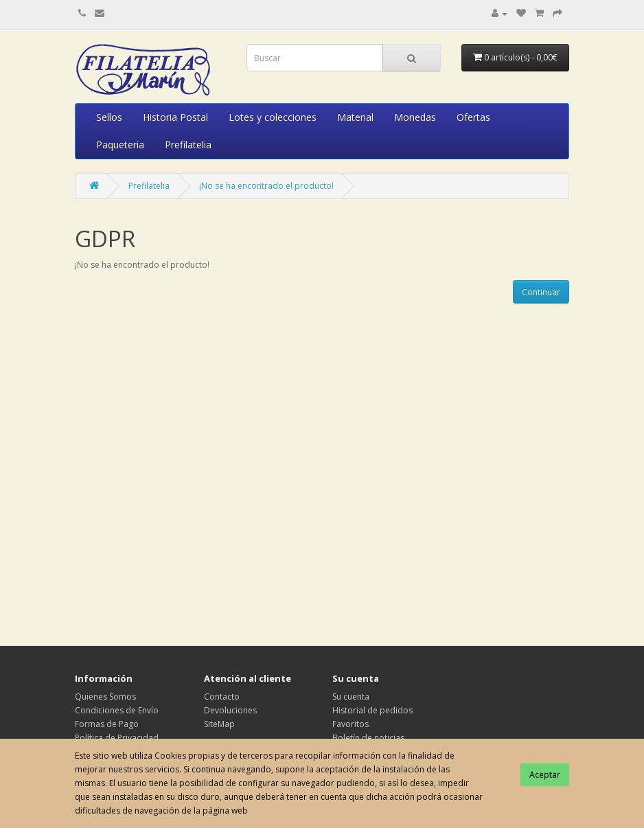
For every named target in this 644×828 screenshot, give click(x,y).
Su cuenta (351, 697)
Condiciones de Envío (117, 710)
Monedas (415, 117)
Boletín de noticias (368, 738)
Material (355, 117)
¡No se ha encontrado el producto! (266, 186)
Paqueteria (120, 145)
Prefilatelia (188, 145)
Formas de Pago (107, 724)
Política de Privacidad (117, 738)
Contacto (222, 697)
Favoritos (350, 724)
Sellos (109, 117)
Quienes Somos (105, 697)
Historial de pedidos (372, 710)
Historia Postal (175, 117)
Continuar (541, 292)
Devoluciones (230, 710)
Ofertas (473, 117)
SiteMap (219, 724)
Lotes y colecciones (273, 117)
